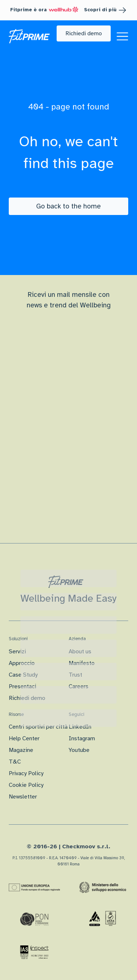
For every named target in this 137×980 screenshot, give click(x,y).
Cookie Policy (26, 785)
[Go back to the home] (68, 206)
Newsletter (23, 797)
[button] (84, 33)
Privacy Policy (26, 773)
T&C (15, 762)
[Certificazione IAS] (34, 952)
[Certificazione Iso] (103, 919)
